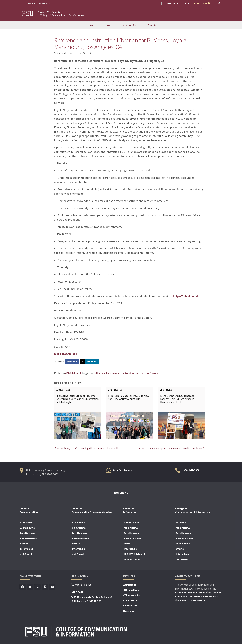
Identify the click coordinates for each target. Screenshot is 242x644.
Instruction (128, 373)
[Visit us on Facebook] (23, 587)
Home (89, 25)
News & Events (51, 12)
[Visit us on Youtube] (52, 587)
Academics (130, 25)
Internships (27, 549)
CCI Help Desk (131, 590)
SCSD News (78, 523)
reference (153, 373)
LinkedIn (92, 362)
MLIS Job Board (133, 560)
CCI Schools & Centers (176, 3)
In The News (183, 544)
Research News (29, 539)
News (108, 25)
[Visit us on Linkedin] (45, 587)
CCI (192, 589)
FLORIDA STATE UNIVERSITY (36, 3)
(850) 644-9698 (191, 470)
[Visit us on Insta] (38, 587)
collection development (107, 373)
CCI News (181, 523)
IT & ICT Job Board (134, 554)
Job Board (26, 554)
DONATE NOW (202, 3)
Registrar (129, 611)
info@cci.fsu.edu (123, 470)
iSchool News (132, 523)
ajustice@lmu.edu (66, 354)
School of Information (192, 601)
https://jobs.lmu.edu (186, 296)
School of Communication (190, 593)
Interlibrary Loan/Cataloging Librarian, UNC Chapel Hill (86, 449)
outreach (141, 373)
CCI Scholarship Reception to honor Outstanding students (171, 449)
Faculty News (28, 533)
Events (152, 25)
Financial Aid (130, 606)
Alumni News (27, 528)
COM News (26, 523)
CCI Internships (132, 595)
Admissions (130, 585)
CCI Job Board (73, 373)
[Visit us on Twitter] (30, 587)
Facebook (72, 362)
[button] (219, 3)
